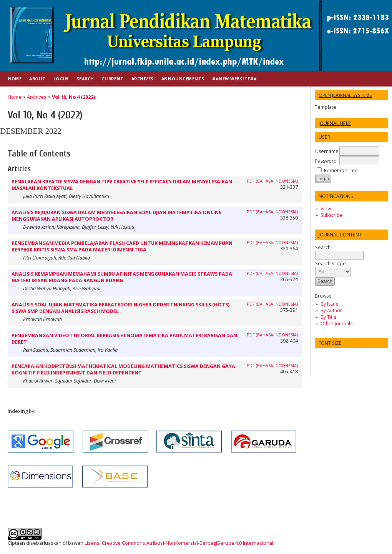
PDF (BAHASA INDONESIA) (272, 181)
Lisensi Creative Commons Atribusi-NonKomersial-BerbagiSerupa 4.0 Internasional (179, 543)
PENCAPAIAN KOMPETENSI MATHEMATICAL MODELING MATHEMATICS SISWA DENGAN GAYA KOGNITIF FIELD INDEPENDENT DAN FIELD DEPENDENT (123, 369)
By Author (331, 310)
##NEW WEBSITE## (234, 79)
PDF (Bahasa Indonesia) (272, 243)
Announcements (183, 79)
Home (15, 79)
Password (326, 161)
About (37, 79)
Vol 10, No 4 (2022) (73, 97)
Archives (143, 79)
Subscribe (332, 215)
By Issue (330, 304)
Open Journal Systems (345, 95)
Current (113, 79)
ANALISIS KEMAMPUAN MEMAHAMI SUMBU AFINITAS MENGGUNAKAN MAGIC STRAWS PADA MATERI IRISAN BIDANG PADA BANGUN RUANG (122, 277)
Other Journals (336, 324)
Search (339, 251)
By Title (329, 317)
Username (327, 151)
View (326, 209)
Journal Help (335, 123)
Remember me (341, 171)
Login (61, 79)
